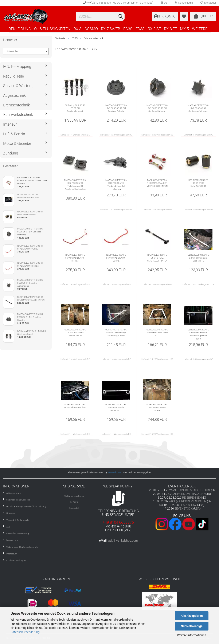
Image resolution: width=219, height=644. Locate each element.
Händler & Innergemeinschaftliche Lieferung (26, 506)
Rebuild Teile (13, 76)
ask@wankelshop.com (123, 541)
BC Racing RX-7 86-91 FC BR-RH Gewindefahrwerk (75, 108)
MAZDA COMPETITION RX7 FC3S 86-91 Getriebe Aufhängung (198, 108)
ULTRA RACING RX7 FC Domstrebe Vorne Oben (75, 406)
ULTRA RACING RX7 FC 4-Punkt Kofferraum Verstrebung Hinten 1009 (198, 334)
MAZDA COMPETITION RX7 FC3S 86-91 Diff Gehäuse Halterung (157, 108)
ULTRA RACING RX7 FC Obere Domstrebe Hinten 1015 (116, 408)
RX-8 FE (170, 29)
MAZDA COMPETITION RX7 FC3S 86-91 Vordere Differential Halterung (116, 185)
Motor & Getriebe (17, 143)
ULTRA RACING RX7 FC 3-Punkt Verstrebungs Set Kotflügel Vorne (116, 333)
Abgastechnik (14, 95)
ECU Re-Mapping (17, 66)
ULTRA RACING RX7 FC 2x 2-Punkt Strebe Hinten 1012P (75, 333)
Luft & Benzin (14, 134)
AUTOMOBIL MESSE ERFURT (192, 490)
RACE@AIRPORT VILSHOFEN (188, 501)
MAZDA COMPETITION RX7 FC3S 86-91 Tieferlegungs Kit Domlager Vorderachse (75, 185)
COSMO (91, 29)
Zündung (11, 153)
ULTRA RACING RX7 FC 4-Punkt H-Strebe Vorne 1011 (157, 333)
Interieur (10, 124)
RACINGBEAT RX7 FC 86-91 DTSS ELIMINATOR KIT (198, 183)
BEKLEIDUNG (20, 29)
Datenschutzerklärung (25, 632)
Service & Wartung (18, 86)
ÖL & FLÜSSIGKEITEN (52, 29)
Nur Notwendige (192, 626)
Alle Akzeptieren (192, 616)
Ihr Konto (74, 502)
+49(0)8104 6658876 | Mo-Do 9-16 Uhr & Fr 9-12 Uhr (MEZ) (118, 3)
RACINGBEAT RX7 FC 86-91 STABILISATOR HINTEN (75, 258)
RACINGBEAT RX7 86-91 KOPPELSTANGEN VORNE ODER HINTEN (157, 183)
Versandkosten (115, 472)
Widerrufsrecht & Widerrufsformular (22, 547)
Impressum (12, 554)
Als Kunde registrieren (74, 496)
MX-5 (184, 29)
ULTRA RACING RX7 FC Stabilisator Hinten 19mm (157, 408)
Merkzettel (74, 508)
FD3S (140, 29)
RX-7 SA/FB (111, 29)
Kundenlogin (184, 3)
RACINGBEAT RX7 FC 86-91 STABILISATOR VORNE (116, 258)
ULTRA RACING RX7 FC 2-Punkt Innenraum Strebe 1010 (198, 258)
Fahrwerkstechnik (18, 115)
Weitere (200, 29)
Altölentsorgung (14, 493)
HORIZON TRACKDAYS (192, 494)
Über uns (11, 513)
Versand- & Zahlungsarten (18, 520)
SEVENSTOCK (184, 508)
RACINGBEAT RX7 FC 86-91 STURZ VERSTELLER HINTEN (157, 258)
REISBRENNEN (192, 498)
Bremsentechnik (17, 105)
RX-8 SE (154, 29)
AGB (8, 527)
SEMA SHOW (188, 505)
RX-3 (77, 29)
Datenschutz (12, 540)
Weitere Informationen (192, 635)
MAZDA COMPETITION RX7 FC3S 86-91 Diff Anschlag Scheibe (116, 108)
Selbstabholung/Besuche (18, 500)
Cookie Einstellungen (16, 560)
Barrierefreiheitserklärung (18, 533)
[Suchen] (121, 17)
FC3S (128, 29)
